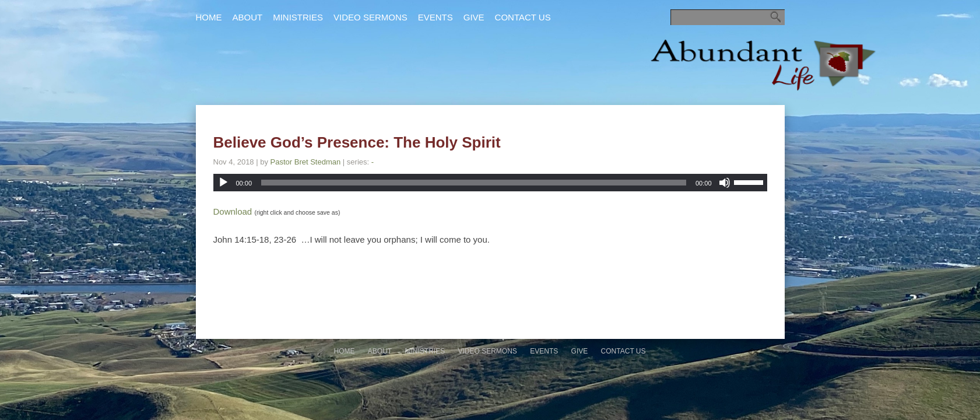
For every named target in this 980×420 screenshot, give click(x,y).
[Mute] (725, 183)
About (248, 17)
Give (474, 17)
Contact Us (523, 17)
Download (233, 211)
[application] (490, 183)
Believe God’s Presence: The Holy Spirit (357, 142)
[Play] (223, 183)
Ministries (298, 17)
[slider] (474, 183)
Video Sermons (370, 17)
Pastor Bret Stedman (306, 162)
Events (435, 17)
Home (209, 17)
